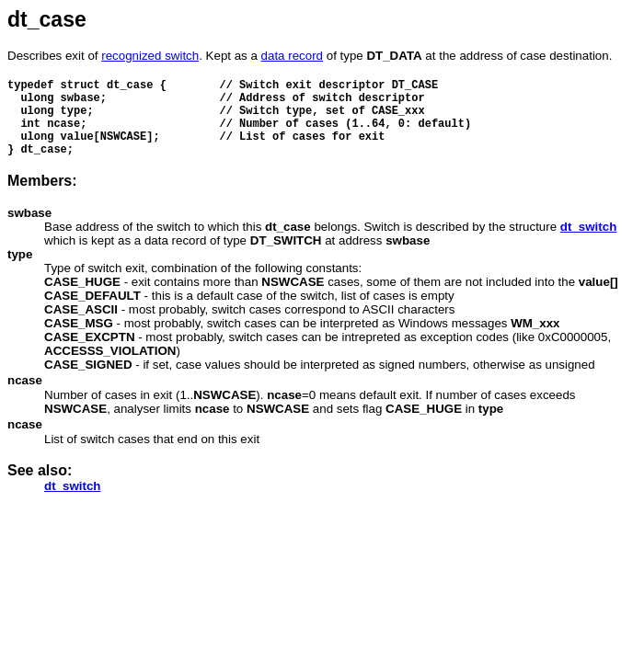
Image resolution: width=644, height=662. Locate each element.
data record (292, 56)
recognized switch (150, 56)
